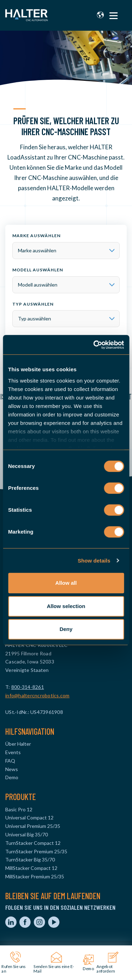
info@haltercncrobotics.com (37, 695)
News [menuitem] (12, 769)
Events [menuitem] (13, 752)
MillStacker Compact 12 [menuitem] (31, 868)
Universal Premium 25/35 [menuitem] (33, 826)
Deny (66, 629)
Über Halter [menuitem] (18, 744)
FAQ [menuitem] (10, 761)
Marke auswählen (36, 236)
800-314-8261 (28, 687)
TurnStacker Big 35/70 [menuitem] (30, 859)
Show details (94, 561)
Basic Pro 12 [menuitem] (19, 809)
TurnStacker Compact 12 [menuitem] (33, 843)
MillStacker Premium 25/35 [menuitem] (35, 876)
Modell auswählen (38, 270)
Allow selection (66, 606)
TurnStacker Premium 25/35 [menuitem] (36, 851)
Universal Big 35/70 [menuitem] (27, 834)
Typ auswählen (33, 304)
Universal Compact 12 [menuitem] (29, 817)
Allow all (66, 583)
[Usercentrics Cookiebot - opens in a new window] (94, 345)
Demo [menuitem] (12, 777)
